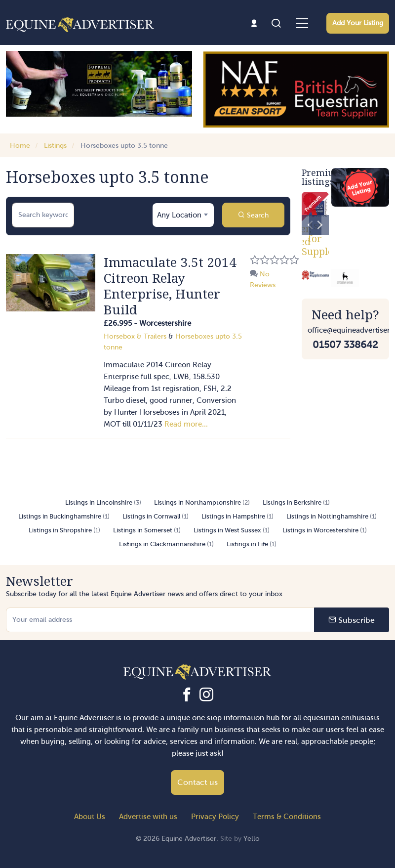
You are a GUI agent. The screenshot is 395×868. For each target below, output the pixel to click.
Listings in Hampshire (237, 516)
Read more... (186, 424)
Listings (55, 146)
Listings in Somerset (147, 530)
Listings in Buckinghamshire (64, 516)
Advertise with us (148, 817)
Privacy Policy (215, 817)
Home (20, 146)
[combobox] (183, 215)
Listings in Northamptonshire (202, 502)
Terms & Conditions (287, 817)
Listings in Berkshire (296, 502)
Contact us (197, 782)
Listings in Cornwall (156, 516)
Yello (252, 839)
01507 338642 (345, 345)
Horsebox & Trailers (135, 336)
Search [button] (253, 215)
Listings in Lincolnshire (103, 502)
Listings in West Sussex (232, 530)
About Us (90, 817)
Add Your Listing (358, 23)
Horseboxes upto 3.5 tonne (124, 146)
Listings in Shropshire (64, 530)
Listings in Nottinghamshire (332, 516)
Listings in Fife (252, 544)
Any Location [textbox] (179, 215)
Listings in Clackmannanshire (166, 544)
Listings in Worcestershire (325, 530)
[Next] (319, 225)
